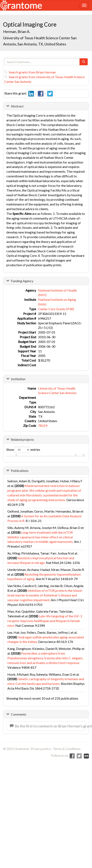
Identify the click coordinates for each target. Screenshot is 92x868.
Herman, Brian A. (17, 32)
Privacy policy (41, 749)
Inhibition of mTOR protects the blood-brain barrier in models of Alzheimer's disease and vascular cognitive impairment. (45, 595)
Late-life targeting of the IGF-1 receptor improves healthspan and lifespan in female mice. (45, 621)
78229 (43, 426)
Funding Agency (22, 281)
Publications (20, 471)
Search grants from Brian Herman (30, 72)
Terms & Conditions (67, 749)
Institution (18, 379)
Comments (19, 714)
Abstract (17, 106)
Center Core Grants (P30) (56, 309)
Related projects (22, 439)
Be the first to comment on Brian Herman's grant (48, 726)
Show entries (23, 450)
